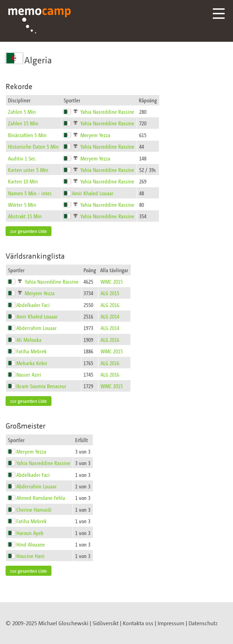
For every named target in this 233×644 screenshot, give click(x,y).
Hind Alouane (31, 544)
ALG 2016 (110, 305)
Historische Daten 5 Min (33, 146)
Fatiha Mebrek (31, 351)
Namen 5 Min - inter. (30, 193)
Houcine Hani (30, 556)
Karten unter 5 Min (28, 170)
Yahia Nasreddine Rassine (107, 112)
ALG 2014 (110, 316)
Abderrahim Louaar (37, 328)
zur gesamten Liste (29, 231)
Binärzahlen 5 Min (27, 135)
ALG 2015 (110, 293)
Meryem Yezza (95, 135)
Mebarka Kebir (32, 363)
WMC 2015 (112, 281)
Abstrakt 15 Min (25, 216)
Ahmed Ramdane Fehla (41, 498)
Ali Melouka (29, 340)
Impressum (171, 623)
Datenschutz (203, 623)
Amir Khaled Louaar (93, 193)
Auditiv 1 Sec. (22, 158)
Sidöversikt (106, 623)
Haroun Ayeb (30, 533)
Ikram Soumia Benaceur (41, 386)
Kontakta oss (138, 623)
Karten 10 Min (23, 181)
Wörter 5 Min (22, 205)
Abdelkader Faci (33, 305)
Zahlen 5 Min (22, 112)
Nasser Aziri (29, 374)
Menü (219, 14)
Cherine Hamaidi (34, 509)
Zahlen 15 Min (23, 123)
